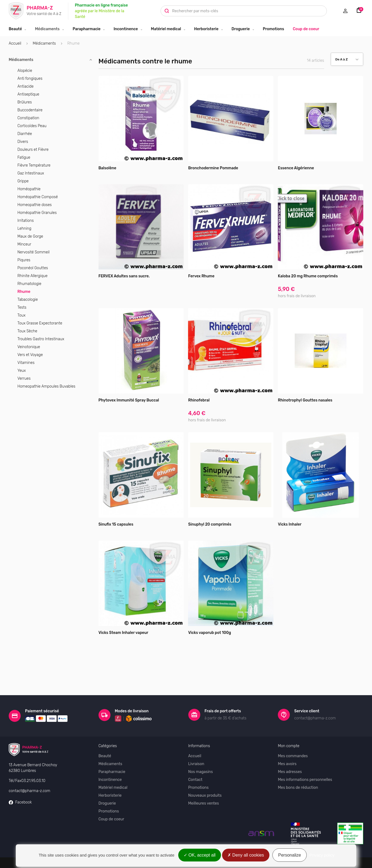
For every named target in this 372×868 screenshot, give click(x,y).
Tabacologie (28, 300)
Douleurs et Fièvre (33, 150)
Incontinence (126, 29)
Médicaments (47, 29)
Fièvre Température (34, 165)
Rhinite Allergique (33, 276)
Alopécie (25, 71)
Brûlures (25, 102)
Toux (21, 315)
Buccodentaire (30, 110)
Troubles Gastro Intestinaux (41, 339)
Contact (195, 761)
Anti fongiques (30, 79)
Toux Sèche (27, 331)
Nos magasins (201, 753)
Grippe (23, 181)
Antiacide (25, 86)
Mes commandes (293, 737)
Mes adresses (290, 753)
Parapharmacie (87, 29)
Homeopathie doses (35, 205)
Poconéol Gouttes (33, 268)
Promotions (273, 29)
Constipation (28, 118)
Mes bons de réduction (298, 769)
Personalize (290, 855)
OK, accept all (200, 855)
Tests (22, 307)
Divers (23, 142)
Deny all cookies (246, 855)
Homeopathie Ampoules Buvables (46, 386)
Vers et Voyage (30, 355)
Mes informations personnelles (305, 761)
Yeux (22, 371)
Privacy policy (322, 855)
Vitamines (26, 363)
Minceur (24, 244)
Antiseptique (28, 94)
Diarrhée (25, 134)
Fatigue (24, 157)
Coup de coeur (306, 29)
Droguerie (241, 29)
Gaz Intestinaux (31, 173)
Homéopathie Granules (37, 213)
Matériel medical (166, 29)
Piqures (24, 260)
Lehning (24, 228)
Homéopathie (29, 189)
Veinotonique (29, 347)
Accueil (15, 43)
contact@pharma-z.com (30, 772)
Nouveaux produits (205, 776)
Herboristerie (206, 29)
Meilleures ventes (204, 784)
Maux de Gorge (30, 236)
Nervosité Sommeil (33, 252)
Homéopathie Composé (38, 197)
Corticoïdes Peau (32, 126)
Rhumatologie (29, 284)
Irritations (26, 221)
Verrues (24, 378)
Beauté (15, 29)
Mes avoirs (287, 745)
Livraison (196, 745)
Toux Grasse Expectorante (40, 323)
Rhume (24, 292)
